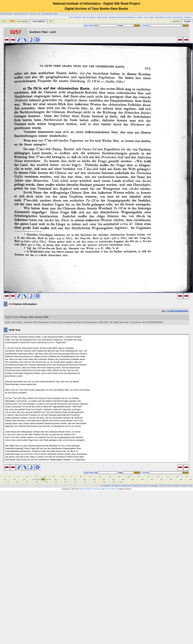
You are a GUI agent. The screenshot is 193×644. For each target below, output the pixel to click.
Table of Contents (89, 17)
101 (81, 477)
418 (190, 480)
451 (27, 482)
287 (75, 480)
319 (104, 480)
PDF (51, 21)
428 (8, 482)
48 (36, 477)
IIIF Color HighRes (19, 21)
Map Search (137, 486)
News (190, 486)
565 (114, 482)
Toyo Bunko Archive (21, 14)
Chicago (24, 317)
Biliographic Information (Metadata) (122, 17)
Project (162, 486)
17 (9, 477)
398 (171, 480)
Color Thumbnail (75, 17)
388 (161, 480)
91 (71, 477)
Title (106, 25)
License (168, 486)
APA (31, 317)
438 (18, 482)
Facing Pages (178, 17)
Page (126, 25)
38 (27, 477)
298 (84, 480)
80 (63, 477)
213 (187, 477)
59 (45, 477)
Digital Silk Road (6, 14)
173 (148, 477)
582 (121, 482)
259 (50, 480)
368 (142, 480)
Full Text (145, 25)
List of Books (105, 486)
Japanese (176, 21)
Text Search (116, 486)
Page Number (102, 17)
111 (90, 477)
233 (14, 480)
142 (119, 477)
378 (152, 480)
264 (55, 480)
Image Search (126, 486)
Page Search (89, 25)
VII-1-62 (33, 14)
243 (24, 480)
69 (54, 477)
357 (133, 480)
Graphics (188, 17)
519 (75, 482)
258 (47, 480)
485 (47, 482)
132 (110, 477)
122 (100, 477)
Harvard (39, 317)
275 (65, 480)
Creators (146, 486)
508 (66, 482)
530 (85, 482)
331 (113, 480)
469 (37, 482)
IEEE (46, 317)
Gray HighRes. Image (163, 17)
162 (139, 477)
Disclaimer (176, 486)
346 (123, 480)
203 (177, 477)
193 (168, 477)
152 (129, 477)
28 (18, 477)
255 (36, 480)
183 (158, 477)
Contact (184, 486)
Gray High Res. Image (50, 14)
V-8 (39, 14)
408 (181, 480)
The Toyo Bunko (110, 489)
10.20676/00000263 (177, 311)
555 (104, 482)
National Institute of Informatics (90, 489)
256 (39, 480)
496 (56, 482)
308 (94, 480)
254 (34, 480)
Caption (140, 17)
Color (4, 21)
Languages (154, 486)
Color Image (149, 17)
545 (95, 482)
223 (5, 480)
